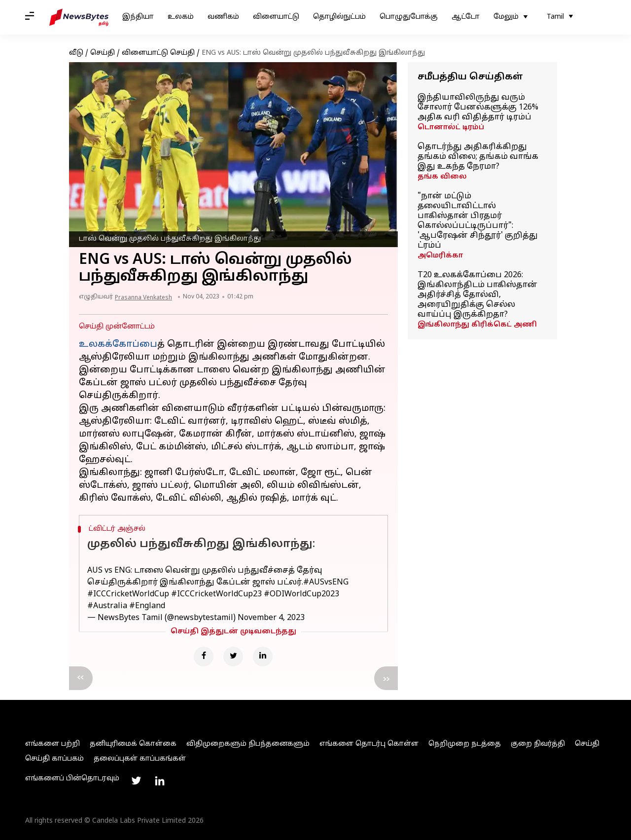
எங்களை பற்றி (53, 744)
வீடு (76, 53)
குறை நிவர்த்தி (538, 744)
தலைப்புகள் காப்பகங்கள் (140, 759)
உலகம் (181, 17)
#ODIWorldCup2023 (301, 594)
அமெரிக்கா (440, 256)
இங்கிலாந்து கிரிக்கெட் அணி (477, 325)
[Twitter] (233, 657)
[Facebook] (204, 657)
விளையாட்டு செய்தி (158, 53)
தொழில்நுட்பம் (339, 17)
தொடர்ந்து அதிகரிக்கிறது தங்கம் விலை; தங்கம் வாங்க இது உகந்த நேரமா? (478, 157)
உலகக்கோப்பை (118, 345)
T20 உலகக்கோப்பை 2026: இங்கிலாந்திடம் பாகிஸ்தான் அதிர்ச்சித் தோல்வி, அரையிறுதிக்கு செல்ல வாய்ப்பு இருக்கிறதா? (477, 295)
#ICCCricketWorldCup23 (216, 594)
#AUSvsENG (326, 583)
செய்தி (103, 53)
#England (147, 606)
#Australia (107, 606)
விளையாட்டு (276, 17)
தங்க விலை (442, 177)
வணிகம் (223, 17)
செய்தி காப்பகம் (54, 759)
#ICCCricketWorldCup (128, 594)
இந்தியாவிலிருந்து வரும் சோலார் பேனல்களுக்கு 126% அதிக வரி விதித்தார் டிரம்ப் (478, 108)
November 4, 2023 (271, 618)
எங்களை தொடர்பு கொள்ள (369, 744)
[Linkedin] (263, 657)
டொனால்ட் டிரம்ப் (451, 128)
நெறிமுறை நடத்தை (465, 744)
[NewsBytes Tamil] (79, 17)
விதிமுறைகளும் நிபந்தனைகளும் (248, 744)
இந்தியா (138, 17)
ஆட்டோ (466, 17)
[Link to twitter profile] (136, 781)
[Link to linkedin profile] (160, 781)
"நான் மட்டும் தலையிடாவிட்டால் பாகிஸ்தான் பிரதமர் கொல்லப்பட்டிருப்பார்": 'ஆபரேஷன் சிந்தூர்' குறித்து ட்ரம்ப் (478, 221)
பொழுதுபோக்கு (409, 17)
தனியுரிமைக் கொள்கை (133, 744)
